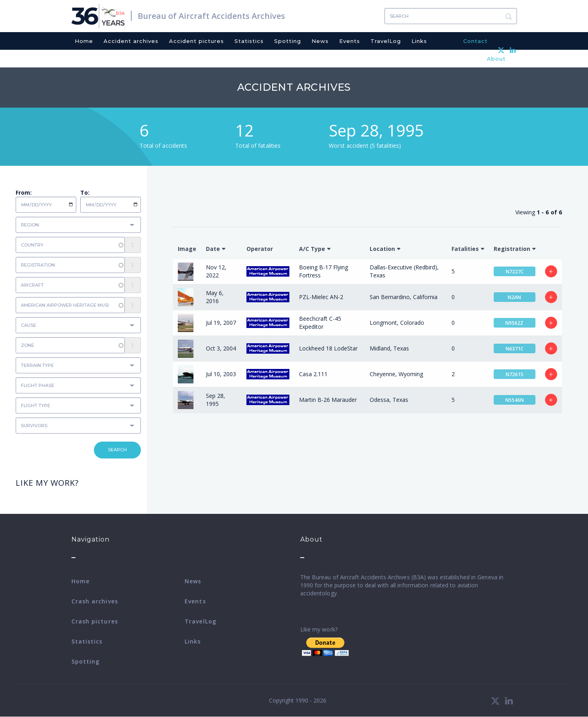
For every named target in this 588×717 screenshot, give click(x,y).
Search (509, 16)
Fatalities (465, 249)
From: (24, 192)
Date (213, 249)
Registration (512, 249)
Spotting (288, 41)
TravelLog (386, 41)
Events (350, 41)
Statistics (249, 41)
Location (382, 249)
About (496, 59)
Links (419, 41)
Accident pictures (196, 41)
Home (84, 41)
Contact (475, 41)
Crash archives (95, 601)
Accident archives (131, 41)
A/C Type (312, 249)
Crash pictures (95, 621)
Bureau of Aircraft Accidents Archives (211, 16)
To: (85, 192)
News (320, 41)
